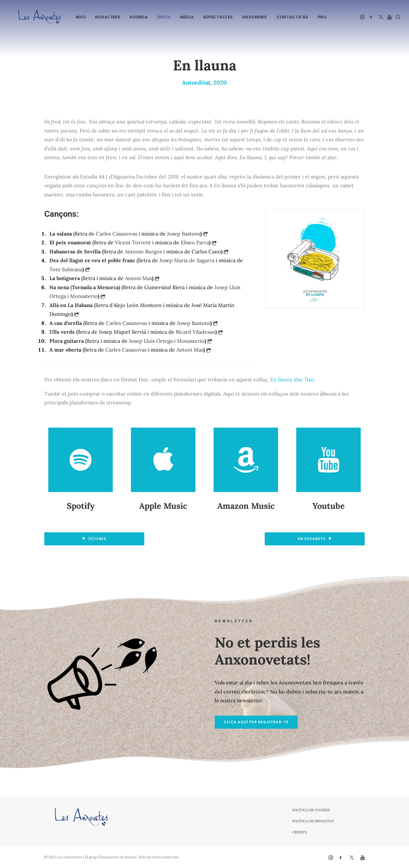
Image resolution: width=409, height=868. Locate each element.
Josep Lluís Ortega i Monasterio (167, 341)
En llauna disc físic (293, 380)
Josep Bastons (184, 234)
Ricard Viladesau (196, 332)
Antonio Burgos (143, 252)
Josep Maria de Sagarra (187, 260)
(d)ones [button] (94, 539)
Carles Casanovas (117, 234)
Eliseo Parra (195, 242)
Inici (80, 17)
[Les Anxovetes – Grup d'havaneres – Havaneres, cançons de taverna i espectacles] (33, 17)
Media (186, 17)
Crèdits (300, 832)
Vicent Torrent (133, 242)
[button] (362, 17)
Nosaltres (107, 17)
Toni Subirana (66, 269)
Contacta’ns (292, 17)
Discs (163, 17)
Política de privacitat (313, 821)
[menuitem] (80, 17)
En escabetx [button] (315, 539)
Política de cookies (311, 810)
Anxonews (254, 17)
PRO (322, 17)
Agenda (138, 17)
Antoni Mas (138, 278)
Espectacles (217, 17)
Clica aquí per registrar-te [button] (256, 722)
